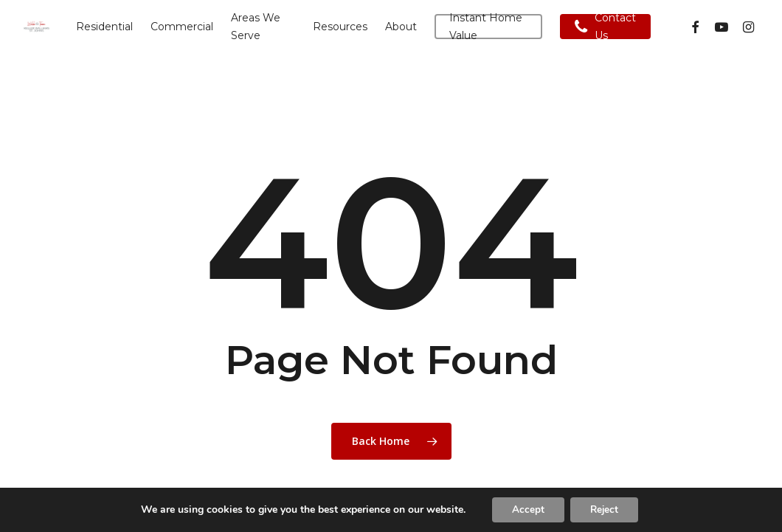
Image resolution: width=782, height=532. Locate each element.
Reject (606, 509)
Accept (525, 509)
